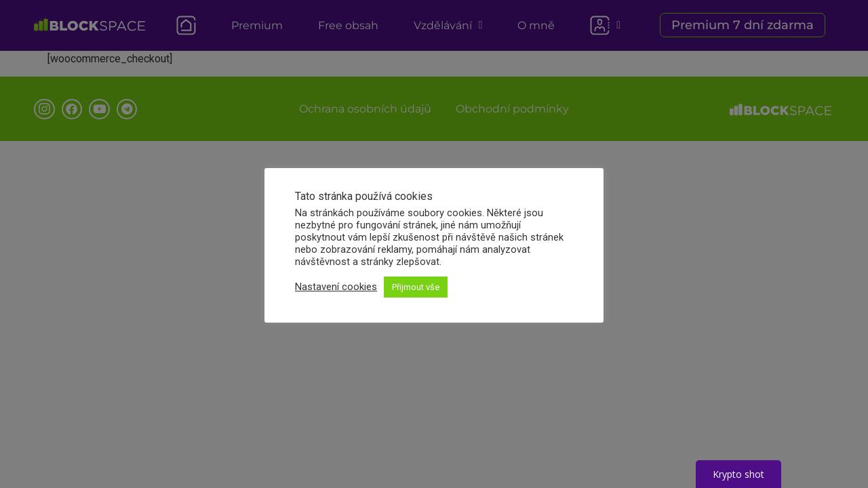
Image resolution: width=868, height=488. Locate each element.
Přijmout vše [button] (416, 287)
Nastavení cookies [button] (336, 287)
